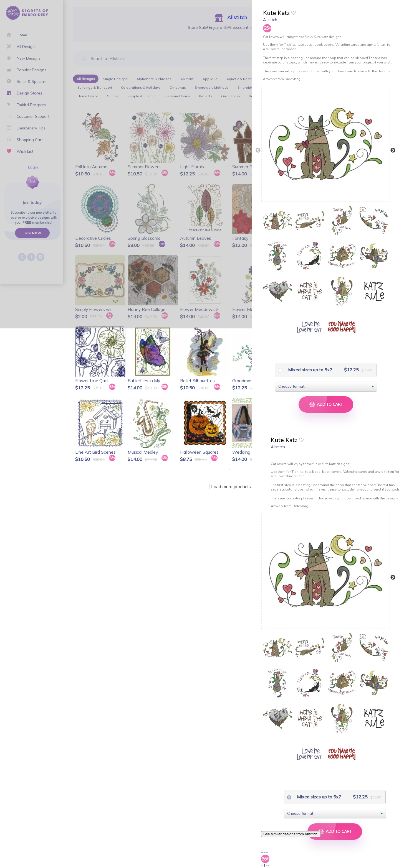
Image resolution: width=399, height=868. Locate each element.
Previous (258, 150)
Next (393, 150)
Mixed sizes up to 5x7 (310, 370)
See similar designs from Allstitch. (291, 834)
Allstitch (270, 20)
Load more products (231, 487)
